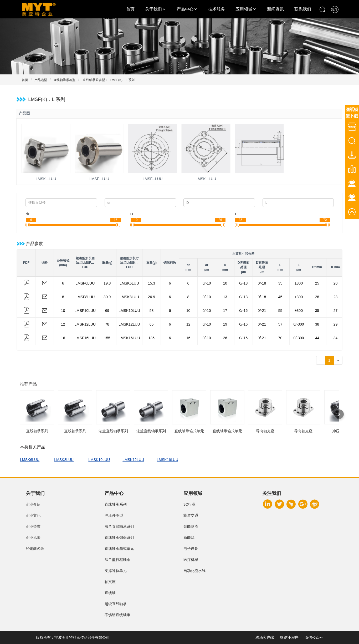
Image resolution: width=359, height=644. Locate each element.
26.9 (152, 297)
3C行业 (189, 504)
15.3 (152, 283)
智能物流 (191, 526)
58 (152, 311)
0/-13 (243, 283)
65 (152, 324)
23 (336, 297)
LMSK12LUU (129, 324)
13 (225, 297)
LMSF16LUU (85, 338)
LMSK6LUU (129, 283)
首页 (130, 9)
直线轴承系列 (116, 504)
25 (317, 283)
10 (225, 283)
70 (280, 338)
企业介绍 (33, 504)
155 (107, 338)
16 (63, 338)
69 (107, 311)
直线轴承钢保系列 (119, 537)
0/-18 (262, 283)
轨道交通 (191, 515)
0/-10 (207, 283)
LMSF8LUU (85, 297)
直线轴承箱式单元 (119, 549)
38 (317, 324)
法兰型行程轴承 (117, 560)
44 (317, 338)
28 (317, 297)
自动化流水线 (194, 571)
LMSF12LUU (85, 324)
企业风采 (33, 537)
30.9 (107, 297)
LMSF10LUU (85, 311)
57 (280, 324)
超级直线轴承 (116, 604)
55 (280, 311)
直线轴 (110, 593)
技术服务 (217, 9)
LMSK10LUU (129, 311)
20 (336, 283)
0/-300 (299, 324)
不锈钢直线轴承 (117, 615)
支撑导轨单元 (116, 571)
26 (225, 338)
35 (280, 283)
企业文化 (33, 515)
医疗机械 (191, 560)
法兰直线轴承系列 (119, 526)
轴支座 (110, 582)
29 (336, 324)
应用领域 (244, 9)
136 (152, 338)
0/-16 (243, 311)
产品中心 (185, 9)
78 (107, 324)
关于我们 (153, 9)
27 (336, 311)
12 (63, 324)
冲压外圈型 (114, 515)
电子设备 (191, 549)
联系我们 (303, 9)
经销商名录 (35, 549)
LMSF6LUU (85, 283)
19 (225, 324)
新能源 (189, 537)
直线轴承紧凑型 (64, 80)
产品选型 (41, 80)
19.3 (107, 283)
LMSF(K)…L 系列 (122, 80)
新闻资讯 (275, 9)
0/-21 (262, 311)
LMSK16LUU (129, 338)
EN (335, 9)
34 (336, 338)
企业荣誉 (33, 526)
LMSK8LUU (129, 297)
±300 (299, 283)
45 (280, 297)
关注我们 (272, 493)
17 (225, 311)
